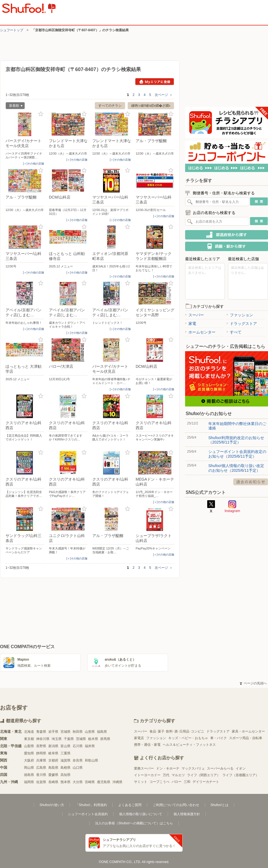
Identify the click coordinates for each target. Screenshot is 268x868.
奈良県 (78, 760)
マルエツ (178, 775)
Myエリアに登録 (155, 82)
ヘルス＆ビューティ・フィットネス (189, 745)
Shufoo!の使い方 (52, 805)
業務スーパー (144, 768)
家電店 (139, 738)
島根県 (65, 768)
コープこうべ (159, 782)
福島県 (102, 732)
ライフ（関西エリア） (204, 775)
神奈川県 (43, 739)
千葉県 (69, 739)
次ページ (164, 95)
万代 (166, 775)
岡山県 (29, 768)
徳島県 (29, 775)
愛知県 (29, 753)
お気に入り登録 (41, 114)
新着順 (14, 106)
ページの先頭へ (253, 683)
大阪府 (29, 760)
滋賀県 (65, 760)
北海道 (29, 732)
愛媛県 (53, 775)
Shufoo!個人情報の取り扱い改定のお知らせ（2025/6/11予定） (236, 468)
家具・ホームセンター (248, 731)
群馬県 (105, 739)
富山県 (65, 746)
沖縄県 (117, 782)
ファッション (240, 315)
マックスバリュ (193, 768)
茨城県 (81, 739)
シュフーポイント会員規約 (88, 814)
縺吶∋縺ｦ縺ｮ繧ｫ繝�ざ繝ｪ (151, 106)
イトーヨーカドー (147, 775)
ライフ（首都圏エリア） (241, 775)
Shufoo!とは (220, 805)
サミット (141, 782)
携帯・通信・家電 (147, 745)
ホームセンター (200, 332)
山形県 (90, 732)
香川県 (41, 775)
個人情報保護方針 (187, 814)
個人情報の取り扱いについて (141, 814)
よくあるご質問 (130, 805)
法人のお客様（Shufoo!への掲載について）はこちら (134, 823)
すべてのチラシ (110, 106)
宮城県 (65, 732)
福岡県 (29, 782)
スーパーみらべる (220, 768)
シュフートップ (12, 30)
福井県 (90, 746)
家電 (191, 324)
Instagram (232, 507)
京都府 (53, 760)
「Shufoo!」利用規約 (91, 805)
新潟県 (53, 746)
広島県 (41, 768)
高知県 (65, 775)
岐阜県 (53, 753)
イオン (241, 768)
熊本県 (65, 782)
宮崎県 (90, 782)
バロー (177, 782)
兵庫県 (41, 760)
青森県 (41, 732)
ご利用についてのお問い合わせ (176, 805)
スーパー (195, 315)
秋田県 (78, 732)
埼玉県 (57, 739)
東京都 (29, 739)
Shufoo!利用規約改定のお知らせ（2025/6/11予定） (236, 440)
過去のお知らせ (251, 482)
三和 (187, 782)
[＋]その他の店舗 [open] (33, 164)
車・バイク (219, 738)
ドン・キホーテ (168, 768)
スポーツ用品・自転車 (246, 738)
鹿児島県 (104, 782)
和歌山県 (91, 760)
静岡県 (41, 753)
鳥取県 (53, 768)
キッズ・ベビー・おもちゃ (188, 738)
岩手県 (53, 732)
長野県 (41, 746)
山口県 (78, 768)
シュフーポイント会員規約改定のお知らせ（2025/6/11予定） (237, 454)
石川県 (78, 746)
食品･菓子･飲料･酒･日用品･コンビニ (177, 731)
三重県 (65, 753)
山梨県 (29, 746)
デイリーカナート (206, 782)
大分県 (78, 782)
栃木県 (93, 739)
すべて (234, 332)
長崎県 (53, 782)
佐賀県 (41, 782)
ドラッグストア (242, 324)
